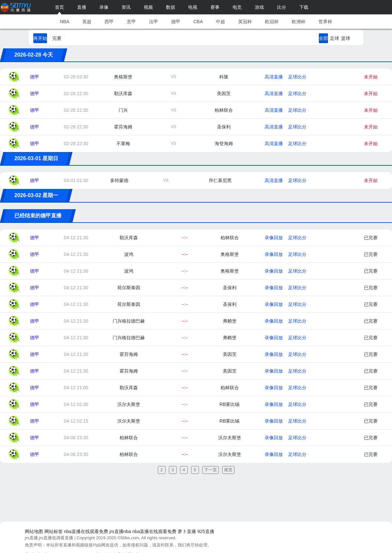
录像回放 (274, 238)
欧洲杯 (299, 22)
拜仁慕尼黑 (220, 180)
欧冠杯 (272, 22)
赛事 (215, 7)
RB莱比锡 (229, 404)
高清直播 (274, 77)
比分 (282, 7)
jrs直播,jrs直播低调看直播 (49, 538)
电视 (193, 7)
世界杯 (325, 22)
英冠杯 (245, 22)
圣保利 (224, 127)
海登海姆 (224, 143)
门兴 (123, 110)
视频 (148, 7)
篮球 (346, 38)
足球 (335, 38)
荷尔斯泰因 (129, 288)
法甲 (154, 22)
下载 (304, 7)
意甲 (131, 22)
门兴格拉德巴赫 (129, 321)
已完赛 (371, 238)
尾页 (228, 470)
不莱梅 (123, 143)
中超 (220, 22)
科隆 (224, 77)
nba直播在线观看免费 (86, 531)
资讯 (126, 7)
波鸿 (129, 254)
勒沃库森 (123, 93)
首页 (59, 7)
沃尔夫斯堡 (129, 404)
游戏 (259, 7)
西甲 (109, 22)
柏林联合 (224, 110)
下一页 (211, 470)
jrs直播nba (120, 531)
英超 (87, 22)
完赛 (57, 38)
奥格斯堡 (123, 77)
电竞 (237, 7)
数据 (171, 7)
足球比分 (297, 77)
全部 (323, 38)
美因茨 (224, 93)
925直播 (206, 531)
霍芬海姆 (123, 127)
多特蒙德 (119, 180)
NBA (65, 22)
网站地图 (34, 531)
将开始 (40, 38)
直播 (82, 7)
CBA (198, 22)
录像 (104, 7)
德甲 (176, 22)
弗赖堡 (230, 321)
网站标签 (54, 531)
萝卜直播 (187, 531)
